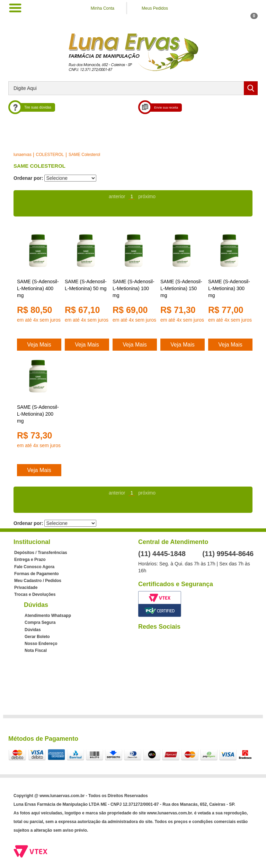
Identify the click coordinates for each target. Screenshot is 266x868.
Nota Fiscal (36, 650)
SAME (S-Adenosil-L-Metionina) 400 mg (38, 288)
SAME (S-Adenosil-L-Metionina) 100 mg (134, 288)
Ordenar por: (28, 178)
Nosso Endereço (41, 644)
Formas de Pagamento (37, 574)
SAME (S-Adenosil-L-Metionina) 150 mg (181, 288)
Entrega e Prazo (30, 560)
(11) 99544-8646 (228, 554)
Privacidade (26, 588)
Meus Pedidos (155, 8)
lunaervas (23, 155)
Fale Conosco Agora (34, 567)
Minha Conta (103, 8)
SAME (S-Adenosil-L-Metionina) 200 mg (38, 414)
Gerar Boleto (37, 637)
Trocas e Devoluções (35, 594)
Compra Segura (40, 622)
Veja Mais (39, 345)
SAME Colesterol (84, 155)
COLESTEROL (50, 155)
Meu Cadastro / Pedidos (38, 581)
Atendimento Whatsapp (48, 616)
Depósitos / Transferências (41, 553)
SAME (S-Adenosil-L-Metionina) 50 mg (86, 285)
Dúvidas (33, 630)
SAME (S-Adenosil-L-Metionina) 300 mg (229, 288)
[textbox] (133, 88)
